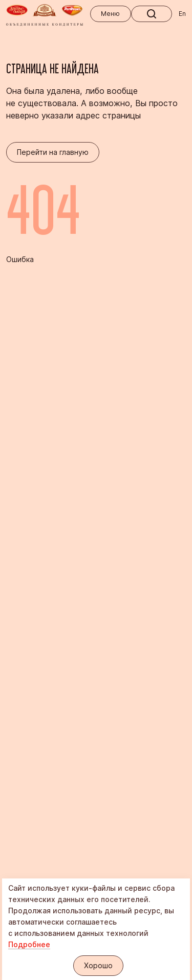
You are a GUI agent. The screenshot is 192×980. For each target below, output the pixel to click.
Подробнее (29, 944)
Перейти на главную (53, 152)
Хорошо (98, 965)
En (182, 14)
